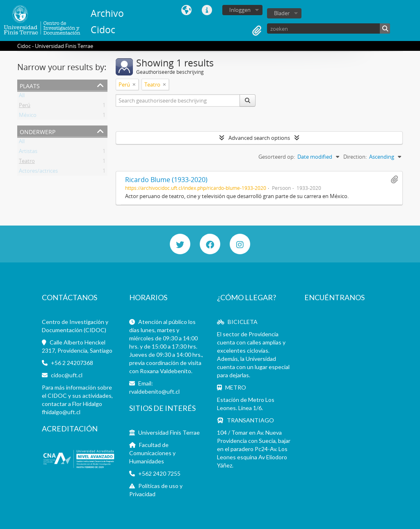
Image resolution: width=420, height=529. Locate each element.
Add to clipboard (394, 180)
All (22, 97)
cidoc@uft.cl (67, 375)
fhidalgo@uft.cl (61, 412)
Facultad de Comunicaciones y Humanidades (152, 453)
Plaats (30, 85)
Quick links (207, 10)
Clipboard (257, 31)
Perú (25, 107)
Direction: (355, 157)
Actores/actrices (38, 172)
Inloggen (240, 10)
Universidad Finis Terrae (169, 432)
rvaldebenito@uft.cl (154, 391)
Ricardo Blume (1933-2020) (166, 180)
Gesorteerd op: (277, 157)
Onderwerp (38, 131)
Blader (282, 13)
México (28, 116)
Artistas (28, 153)
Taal (187, 10)
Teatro (27, 162)
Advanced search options (259, 138)
